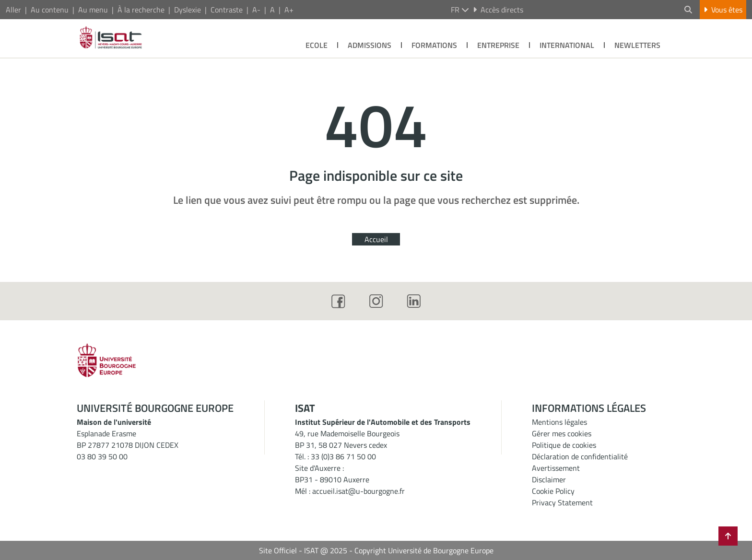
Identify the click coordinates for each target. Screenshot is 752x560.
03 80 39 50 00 (102, 456)
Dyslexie (188, 10)
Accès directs (498, 10)
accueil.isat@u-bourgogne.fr (358, 491)
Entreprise (498, 45)
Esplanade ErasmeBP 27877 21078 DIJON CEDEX (128, 439)
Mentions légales (559, 422)
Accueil (376, 239)
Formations (434, 45)
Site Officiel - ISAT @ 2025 (303, 550)
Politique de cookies (564, 445)
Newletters (637, 45)
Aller (13, 10)
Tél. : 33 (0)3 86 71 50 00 (335, 456)
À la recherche (141, 10)
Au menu (93, 10)
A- (256, 10)
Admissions (370, 45)
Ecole (317, 45)
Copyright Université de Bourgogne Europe (424, 550)
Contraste (227, 10)
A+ (289, 10)
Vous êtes (723, 10)
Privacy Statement (562, 502)
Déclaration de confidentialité (580, 456)
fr (460, 10)
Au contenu (50, 10)
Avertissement (556, 468)
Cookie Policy (553, 491)
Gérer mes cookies (562, 433)
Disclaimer (549, 479)
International (567, 45)
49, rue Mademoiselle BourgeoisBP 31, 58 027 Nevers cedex (347, 439)
